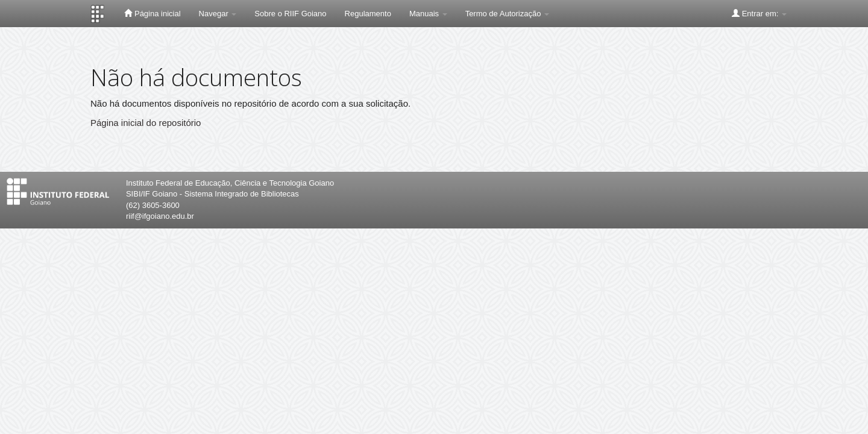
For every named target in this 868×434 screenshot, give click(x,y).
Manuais (428, 14)
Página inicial (152, 13)
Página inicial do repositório (146, 123)
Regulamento (368, 14)
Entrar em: (759, 13)
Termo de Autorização (507, 14)
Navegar (218, 14)
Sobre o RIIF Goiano (290, 14)
